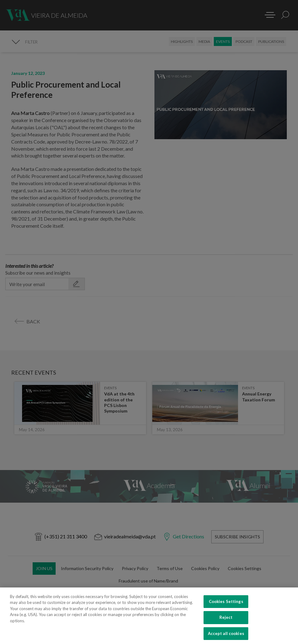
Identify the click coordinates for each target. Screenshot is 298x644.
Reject (226, 624)
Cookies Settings (226, 608)
